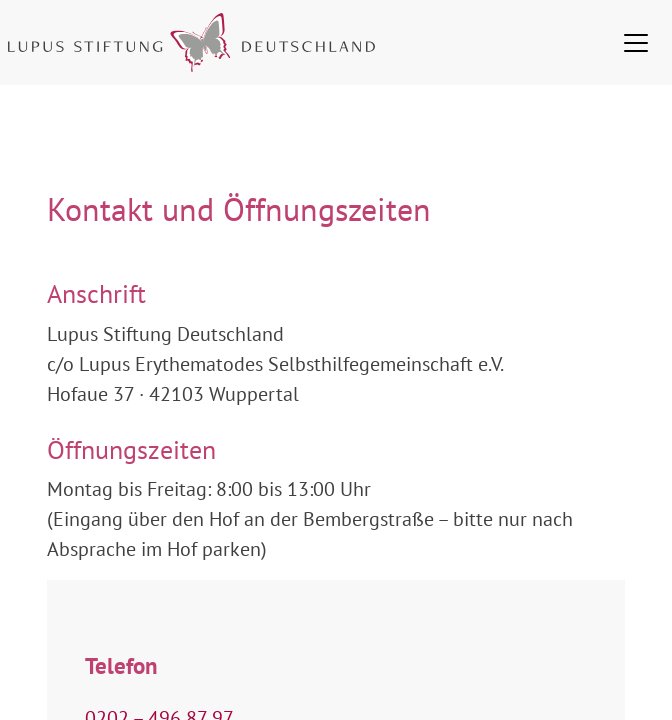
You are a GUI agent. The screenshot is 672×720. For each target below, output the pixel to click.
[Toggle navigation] (636, 43)
